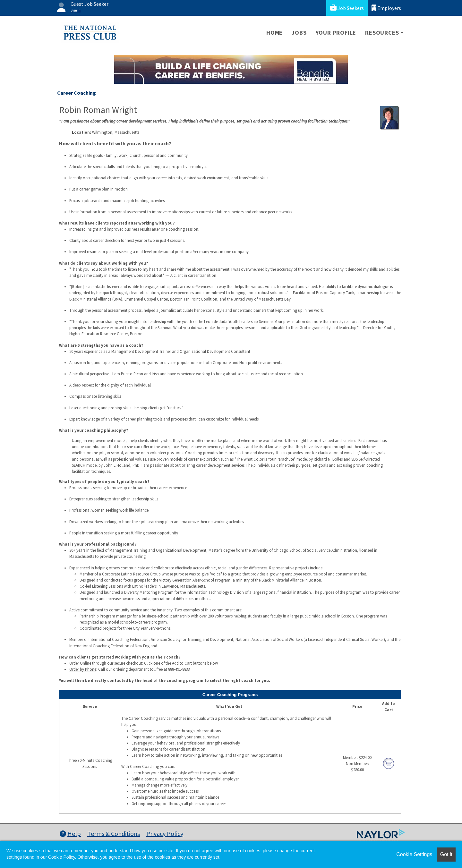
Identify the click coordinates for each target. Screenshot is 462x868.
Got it (446, 854)
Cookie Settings (414, 854)
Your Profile (336, 33)
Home (274, 33)
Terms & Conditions (114, 834)
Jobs (299, 33)
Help (70, 834)
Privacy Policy (165, 834)
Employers (386, 8)
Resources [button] (382, 33)
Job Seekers (347, 8)
